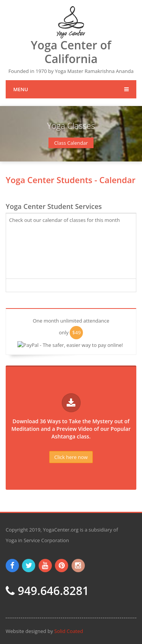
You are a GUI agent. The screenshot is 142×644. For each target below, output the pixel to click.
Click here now (71, 457)
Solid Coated (69, 631)
